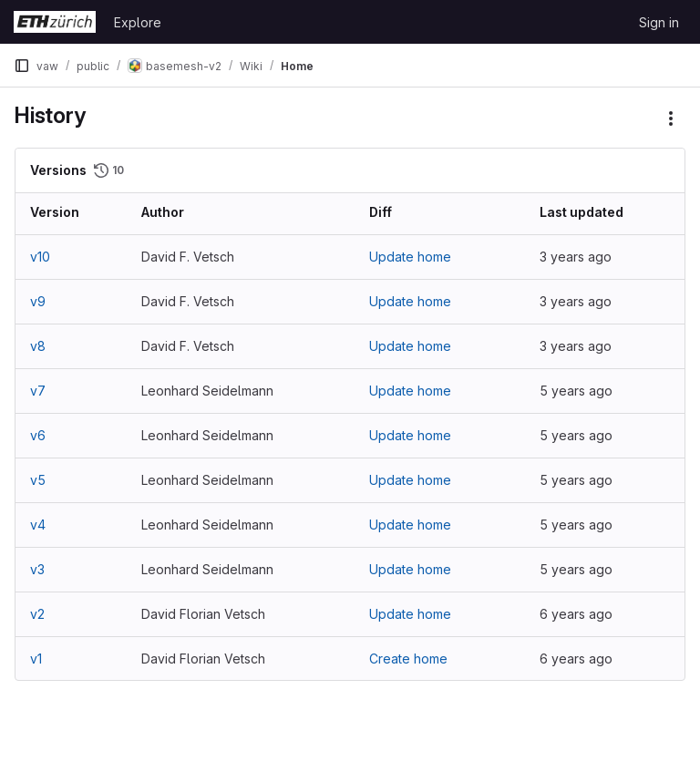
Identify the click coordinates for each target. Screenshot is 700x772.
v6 (38, 435)
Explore (138, 22)
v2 (37, 614)
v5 (38, 480)
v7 (38, 391)
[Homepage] (55, 22)
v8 (38, 346)
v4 (38, 525)
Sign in (659, 22)
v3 (37, 569)
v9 (38, 301)
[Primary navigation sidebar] (22, 66)
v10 (40, 257)
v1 (36, 659)
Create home (408, 659)
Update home (410, 257)
